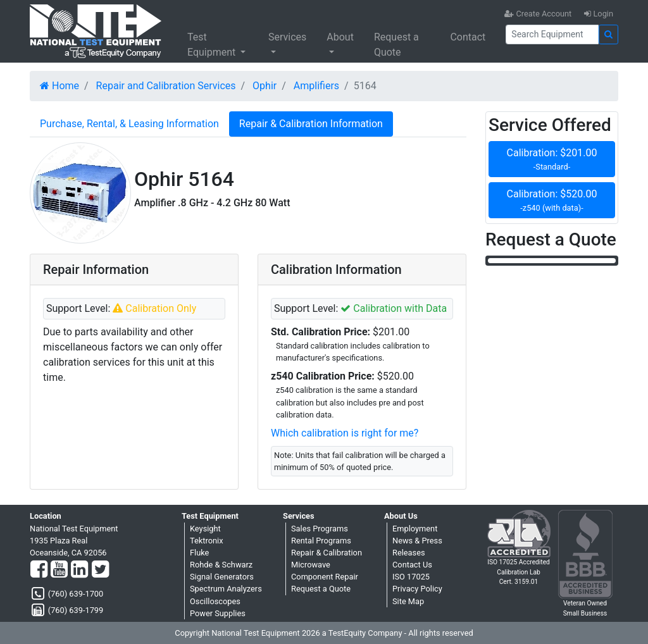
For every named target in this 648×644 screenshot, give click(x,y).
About (340, 37)
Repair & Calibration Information (311, 124)
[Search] (552, 34)
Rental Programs (321, 541)
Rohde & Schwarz (221, 565)
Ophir (265, 86)
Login (599, 14)
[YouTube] (59, 570)
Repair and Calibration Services (166, 86)
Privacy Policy (417, 589)
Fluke (199, 553)
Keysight (205, 529)
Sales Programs (320, 529)
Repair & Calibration (327, 553)
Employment (415, 529)
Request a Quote (396, 45)
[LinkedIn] (79, 570)
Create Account (538, 14)
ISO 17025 (411, 577)
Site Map (408, 601)
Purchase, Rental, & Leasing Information (129, 124)
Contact (468, 37)
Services (287, 37)
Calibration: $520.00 (552, 201)
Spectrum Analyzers (226, 589)
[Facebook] (39, 570)
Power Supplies (218, 613)
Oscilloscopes (215, 601)
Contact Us (412, 565)
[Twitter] (100, 570)
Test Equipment (213, 45)
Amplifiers (316, 86)
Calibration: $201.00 (552, 160)
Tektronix (207, 541)
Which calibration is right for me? (345, 433)
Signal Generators (222, 577)
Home (59, 86)
